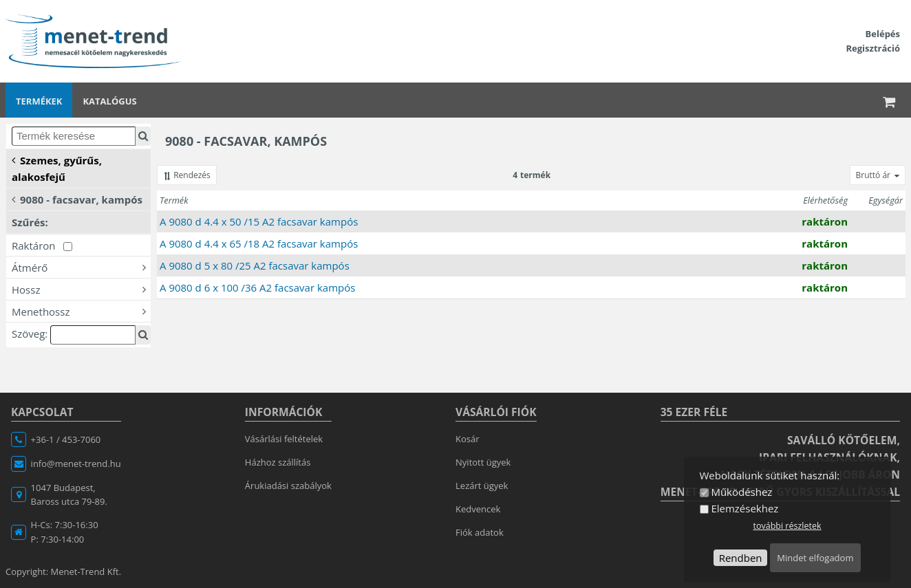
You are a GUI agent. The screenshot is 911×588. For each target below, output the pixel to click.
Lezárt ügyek (482, 486)
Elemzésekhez (744, 508)
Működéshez (741, 492)
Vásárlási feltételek (284, 439)
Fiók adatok (480, 532)
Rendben (741, 558)
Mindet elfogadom (815, 558)
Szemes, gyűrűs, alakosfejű (57, 168)
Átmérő (81, 267)
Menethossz (81, 311)
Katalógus (109, 101)
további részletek (787, 526)
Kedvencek (478, 509)
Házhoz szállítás (278, 462)
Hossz (81, 289)
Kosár (468, 439)
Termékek (39, 101)
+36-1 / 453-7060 (66, 439)
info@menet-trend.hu (76, 464)
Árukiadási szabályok (288, 486)
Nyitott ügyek (483, 462)
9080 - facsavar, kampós (77, 199)
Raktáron (42, 246)
